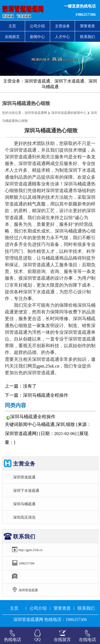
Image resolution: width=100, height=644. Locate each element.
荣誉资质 (87, 26)
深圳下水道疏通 (26, 491)
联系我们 (87, 37)
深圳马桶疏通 (24, 504)
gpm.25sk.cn (48, 366)
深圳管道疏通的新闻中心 (69, 113)
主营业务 (62, 26)
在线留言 (12, 37)
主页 (12, 26)
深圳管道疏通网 (36, 113)
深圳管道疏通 (24, 477)
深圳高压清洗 (24, 517)
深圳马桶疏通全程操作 (46, 395)
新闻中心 (37, 37)
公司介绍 (37, 26)
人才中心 (62, 37)
